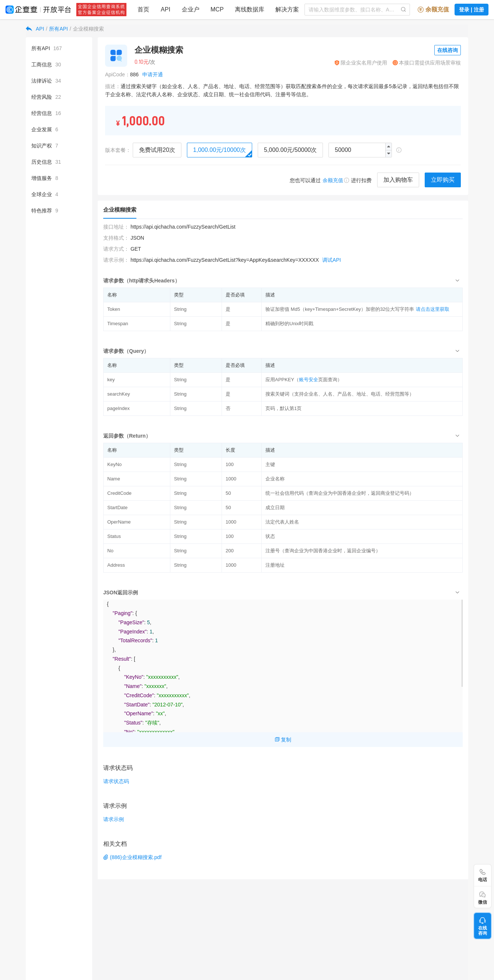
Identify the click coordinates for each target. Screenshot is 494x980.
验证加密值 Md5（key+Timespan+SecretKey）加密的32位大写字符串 (340, 309)
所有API (58, 29)
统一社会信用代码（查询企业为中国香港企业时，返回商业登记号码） (340, 493)
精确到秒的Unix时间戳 (289, 324)
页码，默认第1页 (283, 408)
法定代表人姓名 (282, 522)
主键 (270, 464)
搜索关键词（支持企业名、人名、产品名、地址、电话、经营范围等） (340, 394)
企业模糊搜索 (88, 29)
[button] (388, 154)
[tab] (283, 280)
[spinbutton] (360, 150)
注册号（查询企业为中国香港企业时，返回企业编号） (323, 551)
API (40, 29)
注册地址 (275, 565)
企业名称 (275, 479)
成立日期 (275, 508)
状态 (270, 536)
